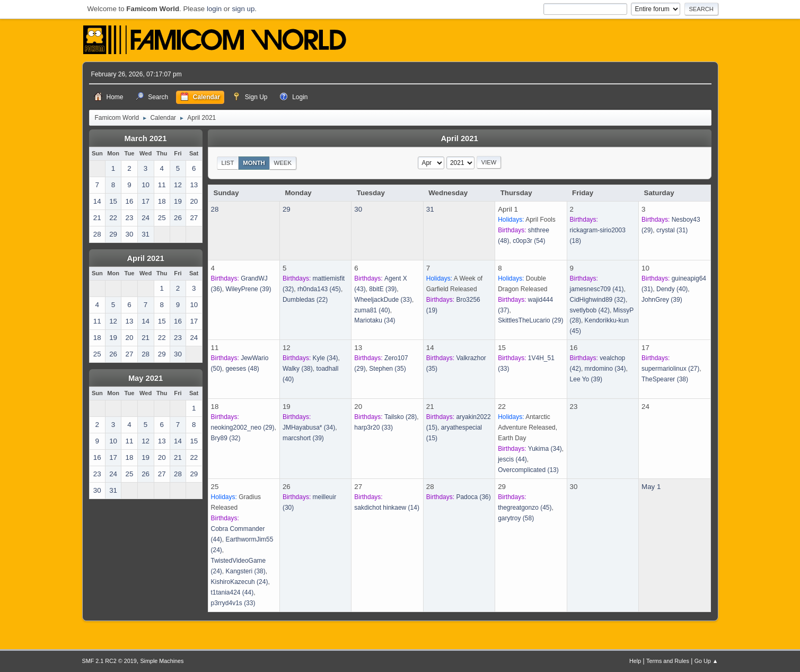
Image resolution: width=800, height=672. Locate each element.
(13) (528, 470)
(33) (383, 300)
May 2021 (146, 378)
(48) (242, 369)
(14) (387, 508)
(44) (512, 459)
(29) (530, 320)
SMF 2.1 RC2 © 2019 (109, 661)
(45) (319, 289)
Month (254, 163)
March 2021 (146, 138)
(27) (670, 369)
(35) (387, 369)
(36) (473, 497)
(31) (672, 230)
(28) (401, 417)
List (227, 163)
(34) (375, 320)
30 (358, 209)
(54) (529, 241)
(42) (590, 310)
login (214, 9)
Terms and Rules (668, 661)
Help (635, 661)
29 (287, 209)
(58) (516, 518)
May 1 (651, 487)
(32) (598, 300)
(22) (305, 300)
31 (430, 209)
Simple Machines (162, 661)
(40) (372, 310)
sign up (243, 9)
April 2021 (145, 258)
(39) (248, 289)
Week (283, 163)
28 (215, 209)
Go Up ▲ (706, 661)
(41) (597, 289)
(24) (240, 582)
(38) (298, 369)
